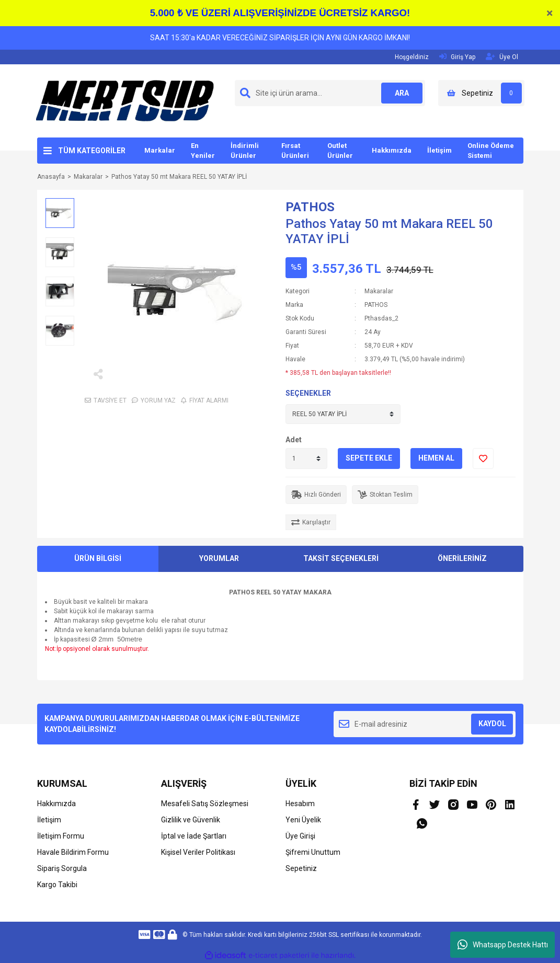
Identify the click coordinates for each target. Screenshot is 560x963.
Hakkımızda (392, 150)
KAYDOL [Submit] (492, 724)
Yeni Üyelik (303, 820)
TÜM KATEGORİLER (92, 151)
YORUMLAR (219, 558)
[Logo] (125, 100)
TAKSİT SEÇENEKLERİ (341, 558)
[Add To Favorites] (483, 458)
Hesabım (300, 804)
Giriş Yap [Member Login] (457, 57)
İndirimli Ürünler (245, 151)
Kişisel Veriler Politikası (198, 852)
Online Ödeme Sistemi (491, 151)
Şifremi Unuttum (313, 852)
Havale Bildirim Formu (73, 852)
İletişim (439, 150)
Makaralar (379, 291)
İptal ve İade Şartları (194, 836)
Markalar (160, 150)
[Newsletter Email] (425, 724)
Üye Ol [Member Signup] (502, 57)
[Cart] (481, 93)
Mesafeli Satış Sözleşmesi (205, 804)
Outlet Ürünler (340, 151)
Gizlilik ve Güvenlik (191, 820)
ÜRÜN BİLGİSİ (98, 558)
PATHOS (310, 207)
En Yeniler (203, 151)
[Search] (330, 93)
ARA (401, 93)
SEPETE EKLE (369, 458)
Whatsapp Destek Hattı (503, 945)
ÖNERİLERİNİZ (462, 558)
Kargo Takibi (57, 885)
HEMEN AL (436, 458)
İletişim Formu (61, 836)
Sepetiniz (301, 868)
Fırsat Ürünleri (295, 151)
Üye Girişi (300, 836)
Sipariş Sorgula (62, 868)
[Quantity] (306, 458)
